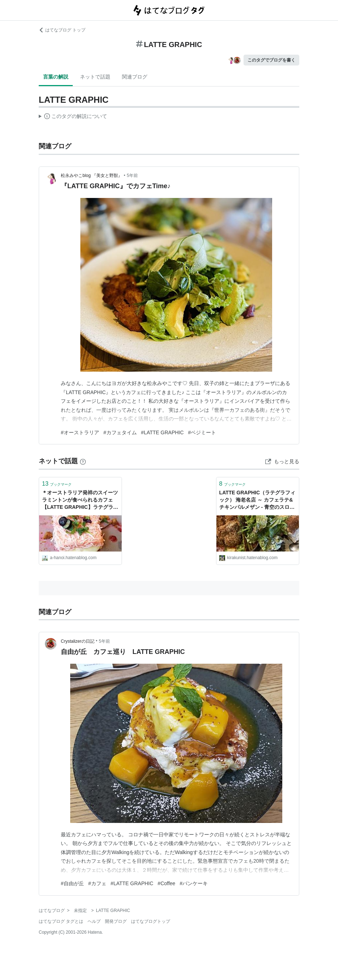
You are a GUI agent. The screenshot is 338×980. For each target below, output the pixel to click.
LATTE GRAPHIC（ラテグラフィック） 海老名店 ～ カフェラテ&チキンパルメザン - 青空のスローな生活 (257, 500)
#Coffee (167, 883)
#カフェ (97, 883)
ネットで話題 (95, 77)
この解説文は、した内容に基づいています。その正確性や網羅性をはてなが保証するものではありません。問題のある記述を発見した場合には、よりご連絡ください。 (73, 117)
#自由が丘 (72, 883)
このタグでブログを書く (271, 60)
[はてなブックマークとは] (83, 461)
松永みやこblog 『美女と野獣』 (92, 176)
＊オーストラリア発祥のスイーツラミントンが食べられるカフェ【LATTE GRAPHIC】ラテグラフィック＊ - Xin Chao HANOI (80, 500)
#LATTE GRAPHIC (162, 432)
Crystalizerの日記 (78, 641)
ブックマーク (57, 484)
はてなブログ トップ (62, 30)
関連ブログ (135, 77)
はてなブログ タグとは (61, 921)
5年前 (132, 176)
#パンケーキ (194, 883)
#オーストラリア (80, 432)
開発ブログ (116, 921)
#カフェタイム (120, 432)
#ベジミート (202, 432)
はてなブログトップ (151, 921)
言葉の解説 (56, 77)
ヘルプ (94, 921)
